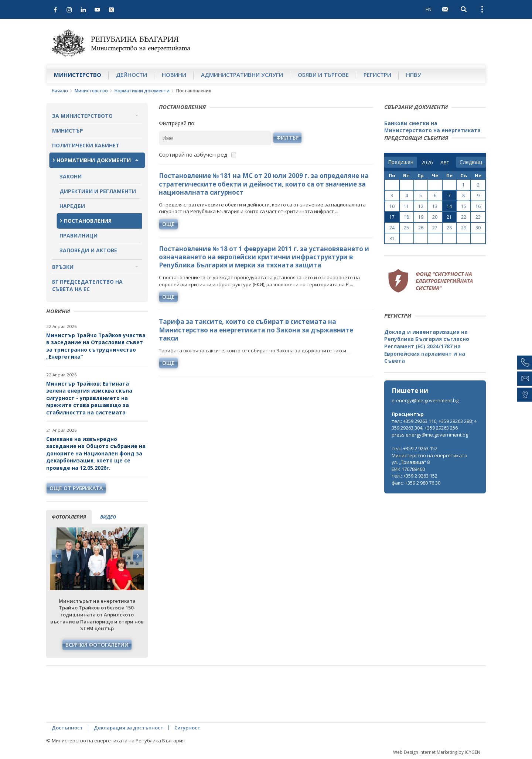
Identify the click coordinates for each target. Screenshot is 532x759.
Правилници (79, 235)
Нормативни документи (142, 91)
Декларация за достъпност (129, 728)
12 (421, 206)
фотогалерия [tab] (69, 517)
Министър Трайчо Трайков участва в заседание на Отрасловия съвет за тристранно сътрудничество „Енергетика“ (96, 346)
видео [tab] (108, 517)
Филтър (287, 138)
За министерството (82, 116)
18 (406, 217)
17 (392, 217)
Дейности (132, 75)
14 (449, 206)
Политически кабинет (86, 145)
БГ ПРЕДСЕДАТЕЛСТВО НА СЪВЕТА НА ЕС (87, 285)
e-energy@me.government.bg (425, 400)
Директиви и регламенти (98, 191)
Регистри (377, 75)
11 (406, 206)
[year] (427, 163)
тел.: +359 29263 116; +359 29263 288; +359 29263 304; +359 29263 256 (434, 425)
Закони (71, 176)
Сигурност (187, 728)
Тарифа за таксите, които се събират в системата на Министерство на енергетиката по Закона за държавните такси (256, 330)
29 (464, 228)
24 (392, 228)
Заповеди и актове (88, 250)
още (168, 224)
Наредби (72, 206)
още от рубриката (76, 488)
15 (464, 206)
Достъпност (67, 728)
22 (464, 217)
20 (435, 217)
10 (392, 206)
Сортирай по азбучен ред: (194, 154)
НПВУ (414, 75)
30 (478, 228)
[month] (446, 163)
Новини (174, 75)
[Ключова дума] (215, 138)
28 (449, 228)
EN (429, 9)
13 (435, 206)
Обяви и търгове (323, 75)
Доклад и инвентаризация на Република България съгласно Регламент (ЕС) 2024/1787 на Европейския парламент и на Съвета (427, 346)
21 (449, 217)
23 (478, 217)
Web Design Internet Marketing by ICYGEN (437, 752)
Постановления (88, 221)
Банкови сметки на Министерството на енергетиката (432, 127)
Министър (68, 131)
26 (421, 228)
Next (137, 556)
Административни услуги (242, 75)
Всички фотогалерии (97, 645)
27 (435, 228)
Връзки (63, 267)
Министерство (78, 75)
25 (406, 228)
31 (392, 238)
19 (421, 217)
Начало (60, 91)
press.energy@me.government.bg (430, 435)
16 (478, 206)
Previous (57, 556)
